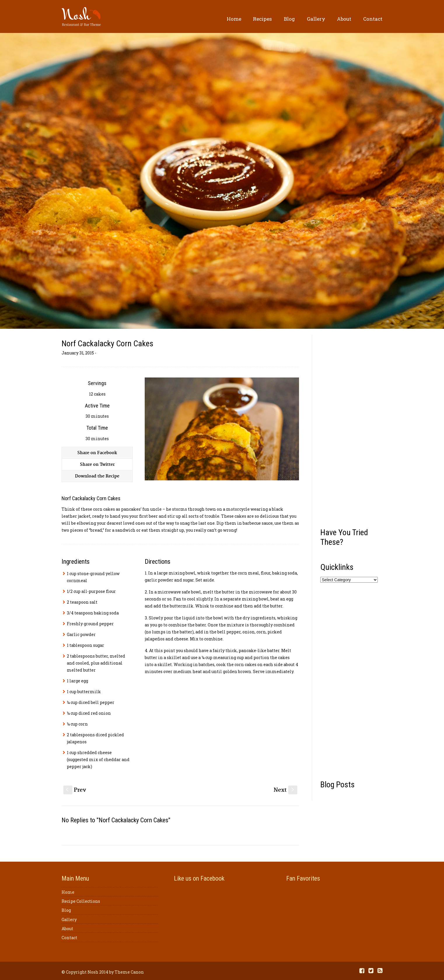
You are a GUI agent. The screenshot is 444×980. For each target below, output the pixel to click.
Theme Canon (129, 972)
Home (234, 19)
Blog (289, 19)
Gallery (316, 19)
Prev (75, 790)
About (344, 19)
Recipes (262, 19)
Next (285, 790)
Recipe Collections (81, 901)
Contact (373, 19)
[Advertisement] (351, 429)
